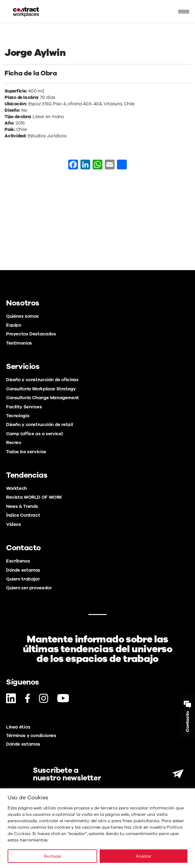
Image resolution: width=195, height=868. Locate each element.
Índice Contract (23, 515)
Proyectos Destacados (31, 334)
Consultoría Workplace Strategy (41, 389)
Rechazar (53, 856)
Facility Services (24, 407)
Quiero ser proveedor (29, 588)
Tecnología (18, 416)
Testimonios (19, 343)
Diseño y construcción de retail (39, 425)
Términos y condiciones (31, 736)
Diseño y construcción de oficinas (42, 380)
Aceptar (144, 856)
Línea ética (18, 727)
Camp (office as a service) (34, 434)
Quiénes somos (22, 316)
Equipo (14, 325)
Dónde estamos (23, 570)
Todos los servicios (26, 452)
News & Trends (22, 506)
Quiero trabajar (23, 579)
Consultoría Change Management (43, 398)
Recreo (14, 443)
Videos (14, 524)
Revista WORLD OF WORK (34, 497)
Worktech (16, 488)
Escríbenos (18, 561)
